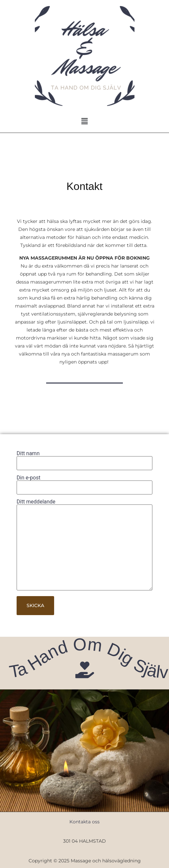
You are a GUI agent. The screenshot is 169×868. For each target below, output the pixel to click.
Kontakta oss (84, 822)
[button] (84, 121)
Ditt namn (84, 458)
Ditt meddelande (84, 545)
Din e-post (84, 483)
